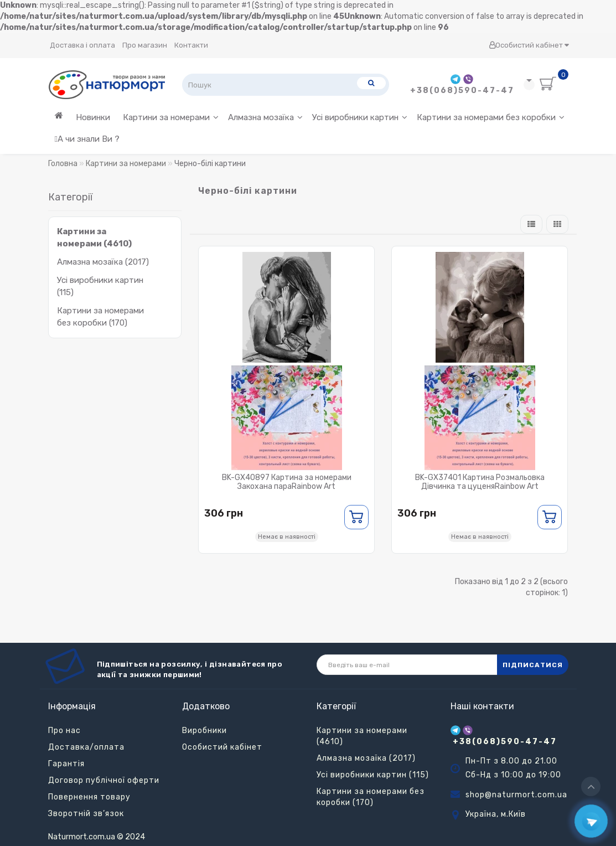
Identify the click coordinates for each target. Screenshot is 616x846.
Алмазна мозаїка (265, 117)
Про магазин (145, 45)
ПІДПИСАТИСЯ (533, 665)
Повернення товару (89, 797)
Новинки (93, 117)
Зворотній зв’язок (86, 814)
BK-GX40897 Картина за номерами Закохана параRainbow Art (287, 482)
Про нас (64, 731)
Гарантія (66, 764)
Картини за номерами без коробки (491, 117)
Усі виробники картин (360, 117)
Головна (63, 164)
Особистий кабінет (529, 45)
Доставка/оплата (86, 747)
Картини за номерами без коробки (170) (371, 797)
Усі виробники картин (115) (373, 775)
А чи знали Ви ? (87, 139)
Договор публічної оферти (104, 780)
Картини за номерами (171, 117)
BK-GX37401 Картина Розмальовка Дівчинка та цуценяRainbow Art (480, 482)
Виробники (205, 731)
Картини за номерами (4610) (362, 736)
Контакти (191, 45)
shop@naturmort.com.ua (516, 795)
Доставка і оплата (82, 45)
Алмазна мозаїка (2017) (103, 262)
